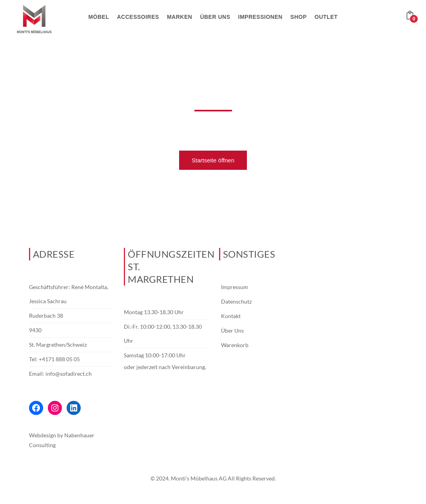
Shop (299, 17)
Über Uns (232, 330)
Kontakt (231, 316)
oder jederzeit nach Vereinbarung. (165, 367)
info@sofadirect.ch (69, 374)
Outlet (326, 17)
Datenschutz (236, 301)
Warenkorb (235, 345)
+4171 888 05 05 (59, 359)
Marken (179, 17)
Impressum (235, 287)
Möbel (99, 17)
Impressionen (260, 17)
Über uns (215, 17)
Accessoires (138, 17)
